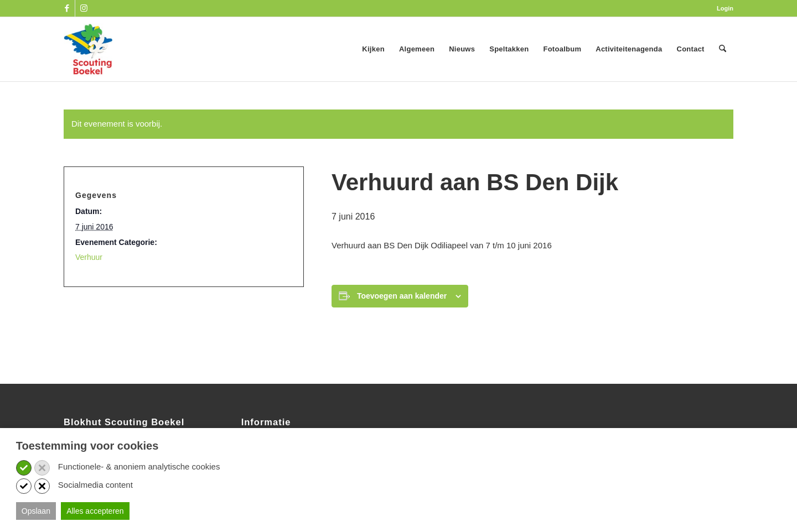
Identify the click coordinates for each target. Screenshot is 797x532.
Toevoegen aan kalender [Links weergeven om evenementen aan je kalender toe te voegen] (402, 296)
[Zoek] (723, 49)
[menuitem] (722, 8)
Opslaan (36, 511)
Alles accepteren (95, 511)
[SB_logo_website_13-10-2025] (88, 49)
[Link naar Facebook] (67, 8)
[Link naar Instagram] (84, 8)
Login (725, 8)
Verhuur (89, 257)
